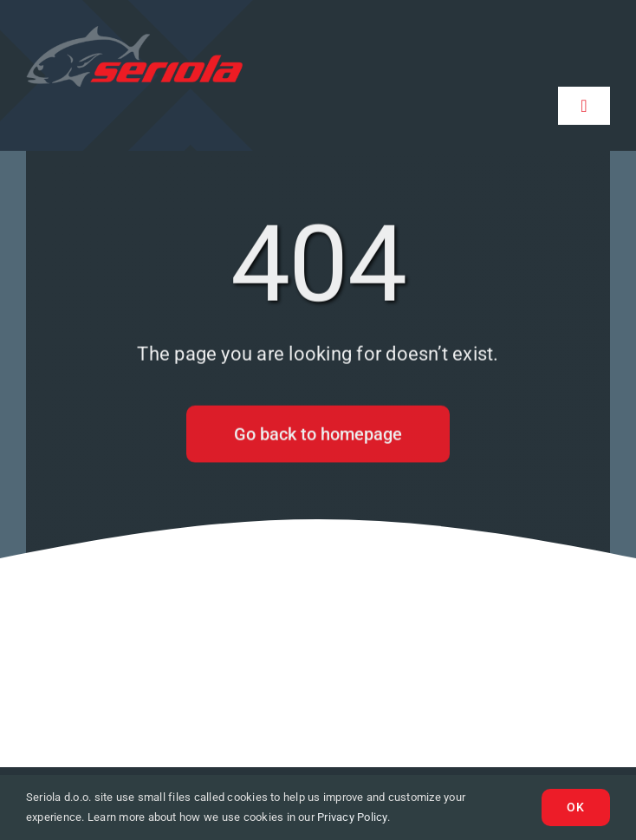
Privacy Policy (352, 817)
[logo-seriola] (134, 33)
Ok (576, 807)
